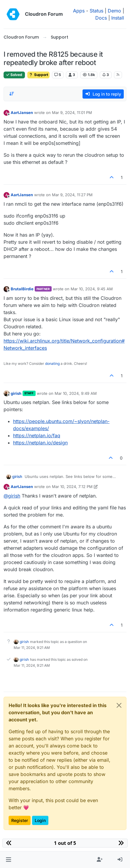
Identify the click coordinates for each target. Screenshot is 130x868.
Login (40, 820)
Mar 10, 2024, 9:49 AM (76, 393)
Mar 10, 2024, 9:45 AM (92, 289)
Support (38, 75)
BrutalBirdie (22, 289)
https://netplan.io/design (40, 443)
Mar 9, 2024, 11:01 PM (72, 113)
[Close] (119, 705)
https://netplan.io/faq (37, 435)
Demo (114, 11)
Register (20, 820)
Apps (79, 11)
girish (16, 393)
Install (118, 18)
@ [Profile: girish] (12, 496)
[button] (8, 860)
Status (96, 11)
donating (52, 363)
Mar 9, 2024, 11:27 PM (72, 195)
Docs (101, 18)
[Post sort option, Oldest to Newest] (12, 94)
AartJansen (22, 113)
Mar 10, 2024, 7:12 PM (72, 487)
